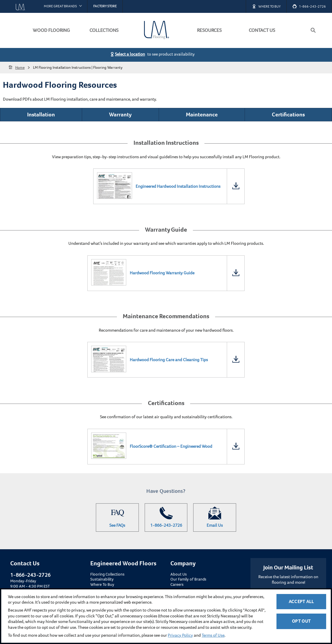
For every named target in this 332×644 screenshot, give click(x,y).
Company (183, 563)
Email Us (215, 517)
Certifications (288, 114)
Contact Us (25, 563)
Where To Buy (102, 585)
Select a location (130, 54)
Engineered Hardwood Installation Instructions (178, 186)
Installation (41, 114)
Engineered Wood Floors (123, 563)
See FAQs (117, 517)
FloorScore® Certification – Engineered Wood (171, 446)
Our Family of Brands (188, 579)
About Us (179, 574)
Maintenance (202, 114)
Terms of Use (213, 635)
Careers (177, 585)
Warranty (120, 114)
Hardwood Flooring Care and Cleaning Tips (169, 360)
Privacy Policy (180, 635)
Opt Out (301, 621)
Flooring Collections (107, 574)
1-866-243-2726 (166, 517)
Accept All (301, 601)
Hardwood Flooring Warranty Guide (162, 273)
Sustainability (102, 579)
